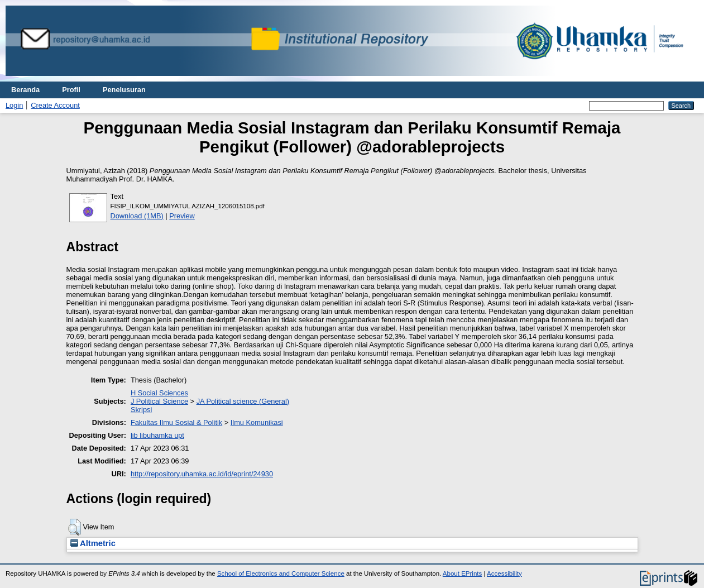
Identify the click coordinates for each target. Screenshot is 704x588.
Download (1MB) (137, 216)
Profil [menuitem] (71, 90)
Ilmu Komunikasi (257, 422)
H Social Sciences (159, 393)
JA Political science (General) (243, 401)
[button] (75, 527)
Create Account (55, 105)
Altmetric (93, 543)
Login (14, 105)
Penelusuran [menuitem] (124, 90)
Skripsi (141, 410)
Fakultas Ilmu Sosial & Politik (176, 422)
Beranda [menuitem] (25, 90)
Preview (182, 216)
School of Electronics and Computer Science (281, 573)
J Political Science (159, 401)
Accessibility (504, 573)
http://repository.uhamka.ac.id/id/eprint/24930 (202, 474)
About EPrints (462, 573)
